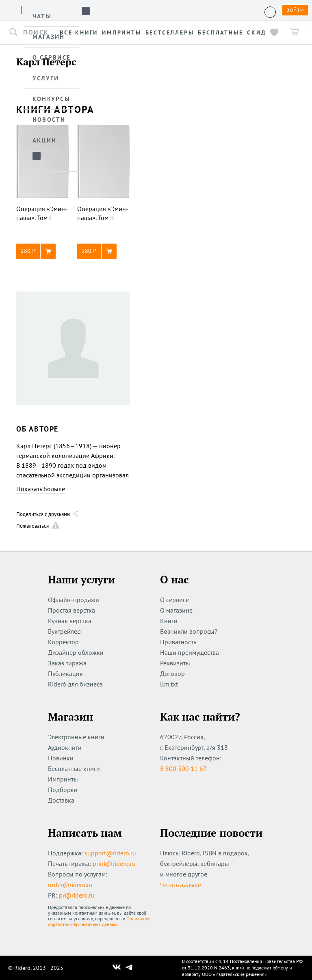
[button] (43, 251)
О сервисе (174, 600)
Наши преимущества (190, 652)
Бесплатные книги (74, 768)
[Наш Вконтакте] (117, 968)
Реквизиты (175, 663)
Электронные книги (76, 737)
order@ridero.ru (70, 885)
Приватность (178, 642)
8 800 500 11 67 (183, 768)
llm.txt (169, 684)
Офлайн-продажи (74, 600)
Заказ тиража (67, 663)
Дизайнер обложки (76, 652)
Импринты (63, 779)
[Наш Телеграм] (129, 968)
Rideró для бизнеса (75, 684)
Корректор (63, 642)
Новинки (61, 758)
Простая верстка (71, 610)
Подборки (63, 790)
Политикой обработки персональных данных (99, 921)
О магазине (176, 610)
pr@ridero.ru (77, 895)
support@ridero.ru (110, 853)
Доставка (61, 800)
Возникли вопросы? (189, 631)
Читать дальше (181, 885)
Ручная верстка (70, 621)
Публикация (65, 673)
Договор (172, 673)
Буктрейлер (64, 631)
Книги (169, 621)
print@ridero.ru (114, 863)
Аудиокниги (65, 747)
